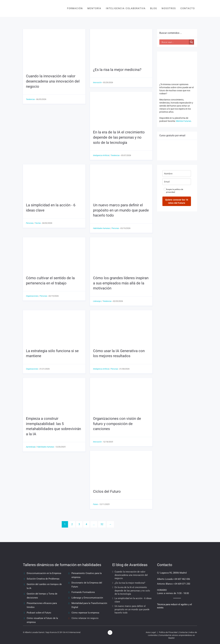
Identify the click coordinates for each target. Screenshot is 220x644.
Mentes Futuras (183, 121)
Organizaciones (32, 296)
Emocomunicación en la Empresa (44, 573)
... (94, 524)
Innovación (97, 83)
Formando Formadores (83, 592)
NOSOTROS (169, 8)
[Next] (110, 524)
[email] (177, 182)
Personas (30, 223)
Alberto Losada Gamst (35, 632)
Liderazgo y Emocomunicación (87, 598)
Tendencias (30, 99)
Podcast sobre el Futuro (39, 613)
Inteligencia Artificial (101, 155)
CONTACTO (188, 8)
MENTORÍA (94, 8)
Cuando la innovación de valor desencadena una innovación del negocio (53, 81)
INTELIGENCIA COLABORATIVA (126, 8)
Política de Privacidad (168, 632)
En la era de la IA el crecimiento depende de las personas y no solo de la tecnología (119, 137)
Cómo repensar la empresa (85, 613)
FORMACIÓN (75, 8)
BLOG (154, 8)
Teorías (38, 223)
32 (102, 524)
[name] (177, 174)
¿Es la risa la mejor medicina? (117, 70)
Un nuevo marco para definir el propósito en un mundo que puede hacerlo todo (121, 210)
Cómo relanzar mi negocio (85, 618)
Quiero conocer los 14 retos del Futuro (177, 201)
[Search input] (175, 42)
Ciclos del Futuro (107, 491)
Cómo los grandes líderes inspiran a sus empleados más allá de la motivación (121, 283)
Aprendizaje (31, 447)
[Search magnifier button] (191, 42)
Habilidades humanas (102, 228)
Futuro (96, 504)
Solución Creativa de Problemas (43, 579)
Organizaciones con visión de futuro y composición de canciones (117, 424)
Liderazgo (97, 301)
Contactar (183, 632)
